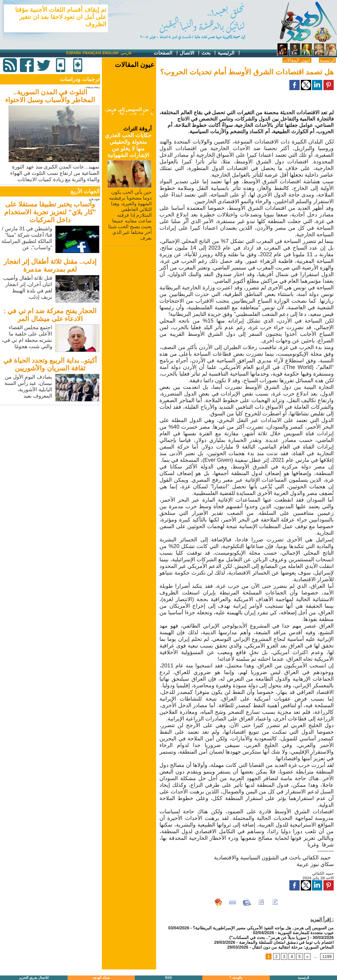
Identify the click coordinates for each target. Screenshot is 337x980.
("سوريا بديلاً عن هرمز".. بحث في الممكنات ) (269, 937)
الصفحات (166, 53)
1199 (327, 956)
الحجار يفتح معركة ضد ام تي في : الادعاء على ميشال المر (50, 315)
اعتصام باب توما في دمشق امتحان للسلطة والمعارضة (286, 942)
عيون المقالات (297, 60)
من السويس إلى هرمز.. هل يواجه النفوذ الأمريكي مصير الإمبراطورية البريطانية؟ (263, 928)
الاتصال (190, 53)
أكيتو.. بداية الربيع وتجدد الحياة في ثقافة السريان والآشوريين (50, 364)
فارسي (126, 53)
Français (92, 53)
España (74, 53)
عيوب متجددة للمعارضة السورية (306, 933)
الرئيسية (229, 53)
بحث (209, 53)
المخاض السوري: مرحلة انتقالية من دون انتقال (293, 947)
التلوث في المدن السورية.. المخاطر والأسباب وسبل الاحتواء (50, 96)
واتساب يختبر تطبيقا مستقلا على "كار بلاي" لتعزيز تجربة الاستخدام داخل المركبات (50, 212)
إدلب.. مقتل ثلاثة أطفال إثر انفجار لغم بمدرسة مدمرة (50, 265)
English (110, 53)
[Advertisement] (51, 449)
